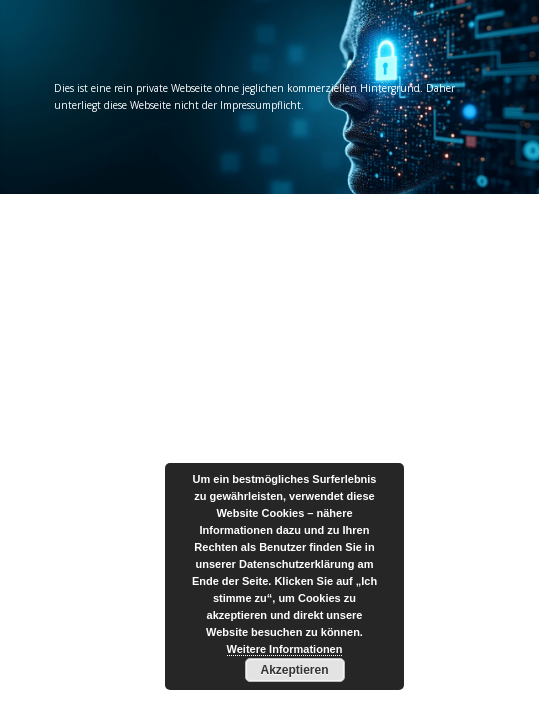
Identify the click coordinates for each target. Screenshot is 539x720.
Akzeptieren (294, 670)
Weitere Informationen (285, 649)
